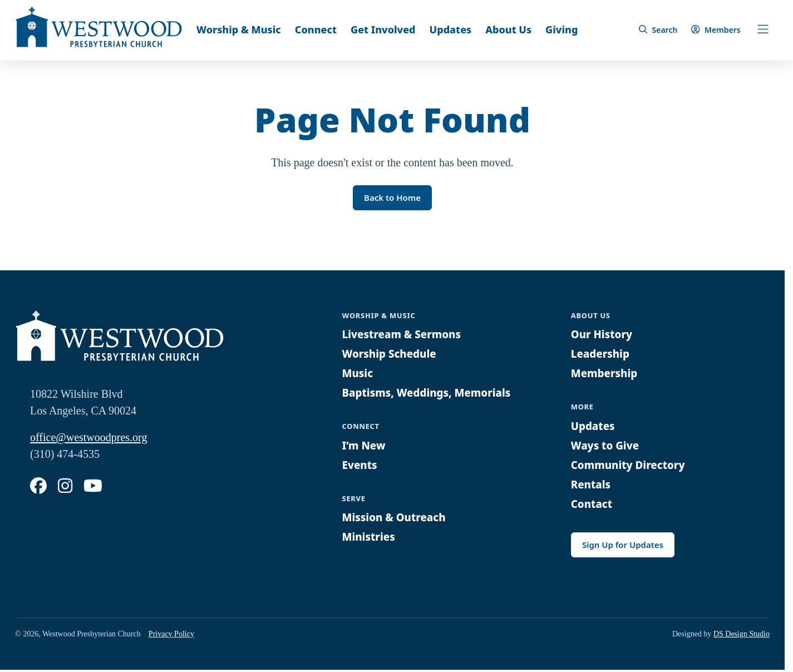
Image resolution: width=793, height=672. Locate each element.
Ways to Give (607, 446)
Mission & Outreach (397, 519)
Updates (451, 29)
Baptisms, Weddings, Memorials (432, 394)
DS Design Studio (742, 636)
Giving (561, 29)
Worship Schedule (392, 355)
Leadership (602, 355)
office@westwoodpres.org (88, 439)
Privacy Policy (171, 636)
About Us (508, 29)
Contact (593, 505)
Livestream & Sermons (406, 336)
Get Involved (383, 29)
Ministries (370, 538)
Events (361, 466)
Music (359, 375)
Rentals (592, 485)
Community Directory (632, 466)
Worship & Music (239, 29)
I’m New (365, 446)
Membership (606, 375)
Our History (604, 336)
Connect (316, 29)
